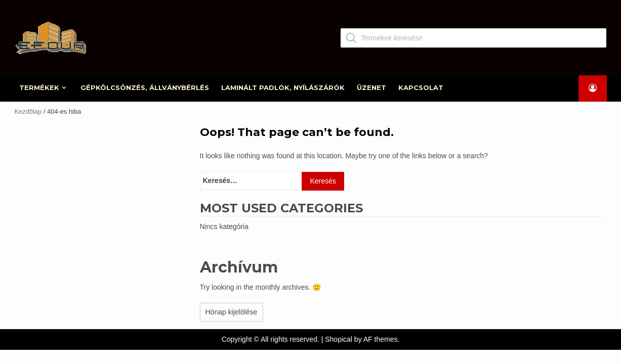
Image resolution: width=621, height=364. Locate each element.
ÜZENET (371, 87)
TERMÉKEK (40, 87)
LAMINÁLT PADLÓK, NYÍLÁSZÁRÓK (283, 87)
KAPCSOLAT (421, 87)
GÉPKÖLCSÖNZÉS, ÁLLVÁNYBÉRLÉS (145, 87)
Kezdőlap (28, 111)
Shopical (339, 339)
